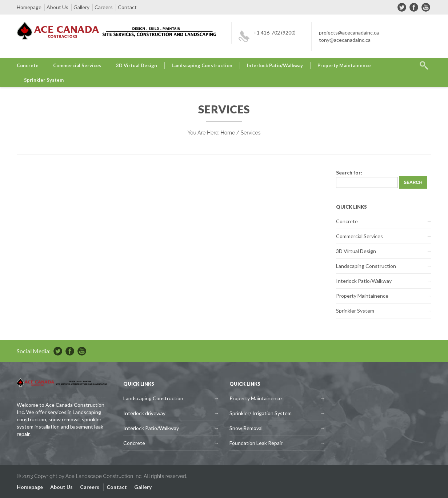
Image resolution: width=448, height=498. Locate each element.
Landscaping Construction (202, 65)
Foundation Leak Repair (256, 443)
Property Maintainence (344, 65)
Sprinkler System (44, 80)
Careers (104, 7)
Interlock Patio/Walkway (275, 65)
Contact (127, 7)
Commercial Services (77, 65)
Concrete (28, 65)
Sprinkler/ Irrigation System (261, 413)
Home (228, 133)
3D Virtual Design (137, 65)
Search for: (349, 172)
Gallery (81, 7)
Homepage (29, 7)
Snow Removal (246, 428)
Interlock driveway (144, 413)
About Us (57, 7)
